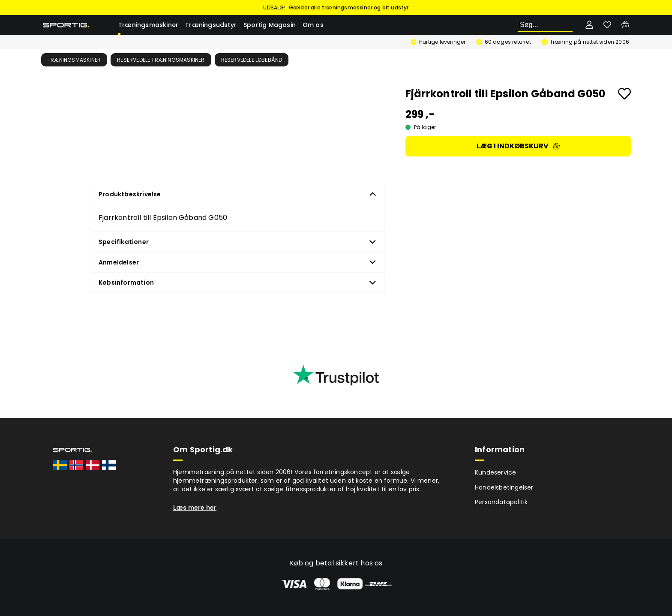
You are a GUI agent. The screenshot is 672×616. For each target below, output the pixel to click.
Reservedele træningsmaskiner (161, 60)
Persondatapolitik (501, 502)
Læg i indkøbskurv (518, 146)
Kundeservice (495, 472)
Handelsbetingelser (504, 487)
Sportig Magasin (270, 25)
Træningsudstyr (211, 25)
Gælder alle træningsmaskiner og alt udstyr (349, 8)
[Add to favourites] (624, 94)
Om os (313, 25)
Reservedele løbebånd (252, 60)
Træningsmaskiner (148, 25)
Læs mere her (195, 508)
